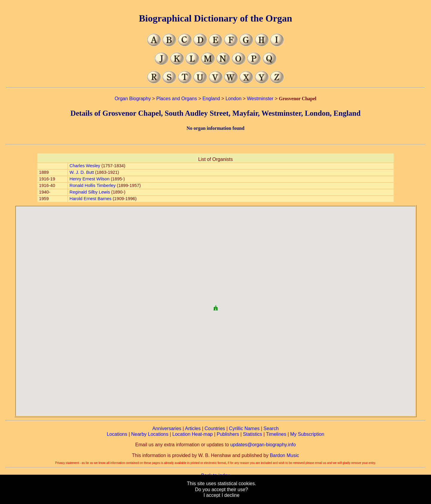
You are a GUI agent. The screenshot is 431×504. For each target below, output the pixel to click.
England (211, 99)
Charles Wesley (85, 166)
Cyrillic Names (244, 428)
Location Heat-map (193, 434)
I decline (230, 495)
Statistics (253, 434)
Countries (215, 428)
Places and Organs (177, 99)
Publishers (228, 434)
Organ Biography (133, 99)
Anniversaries (167, 428)
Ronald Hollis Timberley (92, 185)
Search (271, 428)
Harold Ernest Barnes (90, 199)
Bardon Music (284, 455)
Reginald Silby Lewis (90, 192)
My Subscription (307, 434)
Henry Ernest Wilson (89, 179)
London (233, 99)
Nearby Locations (150, 434)
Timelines (276, 434)
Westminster (260, 99)
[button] (215, 306)
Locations (117, 434)
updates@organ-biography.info (263, 445)
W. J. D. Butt (82, 172)
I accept (212, 495)
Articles (193, 428)
